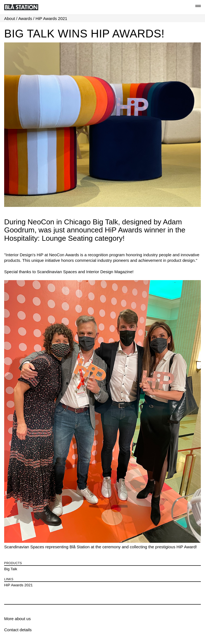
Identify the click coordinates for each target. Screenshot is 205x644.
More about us (17, 619)
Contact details (18, 630)
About (10, 18)
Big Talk (11, 569)
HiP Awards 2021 (51, 18)
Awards (25, 18)
